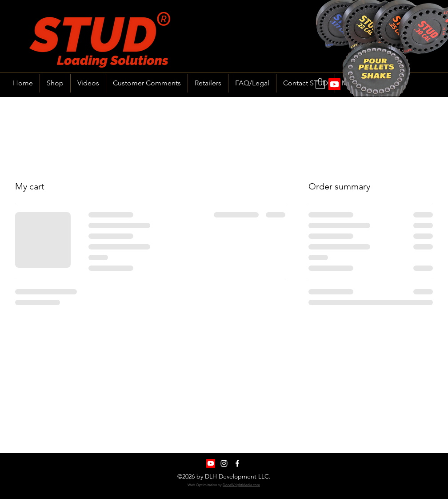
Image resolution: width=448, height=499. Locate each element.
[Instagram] (224, 463)
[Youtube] (211, 463)
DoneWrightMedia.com (241, 485)
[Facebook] (237, 463)
